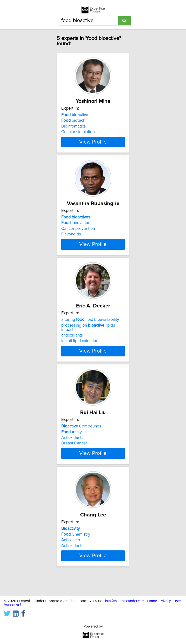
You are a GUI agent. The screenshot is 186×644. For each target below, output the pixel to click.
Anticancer (71, 553)
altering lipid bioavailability (90, 328)
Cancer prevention (78, 233)
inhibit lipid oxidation (80, 350)
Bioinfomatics (74, 126)
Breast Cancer (74, 452)
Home (152, 601)
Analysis (74, 441)
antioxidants (72, 344)
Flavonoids (71, 239)
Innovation (76, 227)
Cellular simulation (78, 132)
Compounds (81, 435)
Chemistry (76, 547)
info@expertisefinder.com (125, 601)
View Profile (93, 146)
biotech (73, 121)
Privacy (165, 601)
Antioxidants (72, 446)
